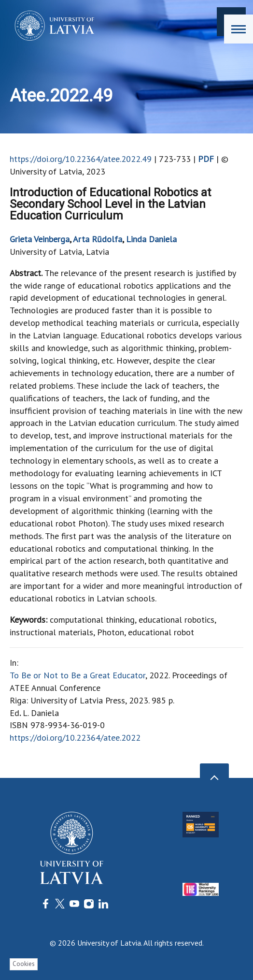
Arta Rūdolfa (98, 239)
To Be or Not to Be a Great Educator (77, 675)
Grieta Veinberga (40, 239)
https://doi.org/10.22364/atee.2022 (75, 738)
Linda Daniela (151, 239)
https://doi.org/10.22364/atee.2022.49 (81, 159)
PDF (206, 159)
